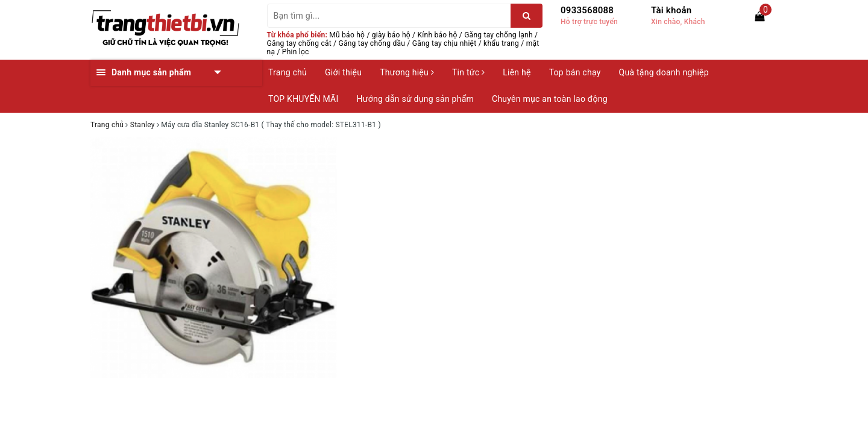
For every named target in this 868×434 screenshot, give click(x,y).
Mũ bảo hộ (347, 35)
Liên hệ (517, 72)
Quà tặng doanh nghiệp (664, 72)
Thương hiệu (407, 72)
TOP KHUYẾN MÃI (303, 99)
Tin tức (468, 72)
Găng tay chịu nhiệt (445, 43)
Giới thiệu (343, 72)
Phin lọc (296, 52)
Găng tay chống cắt (299, 43)
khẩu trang (501, 43)
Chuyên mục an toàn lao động (550, 99)
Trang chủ (288, 72)
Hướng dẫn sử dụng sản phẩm (415, 99)
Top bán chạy (575, 72)
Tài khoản (671, 10)
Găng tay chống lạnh (498, 35)
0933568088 (587, 10)
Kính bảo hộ (438, 35)
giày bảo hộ (391, 35)
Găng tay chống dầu (372, 43)
